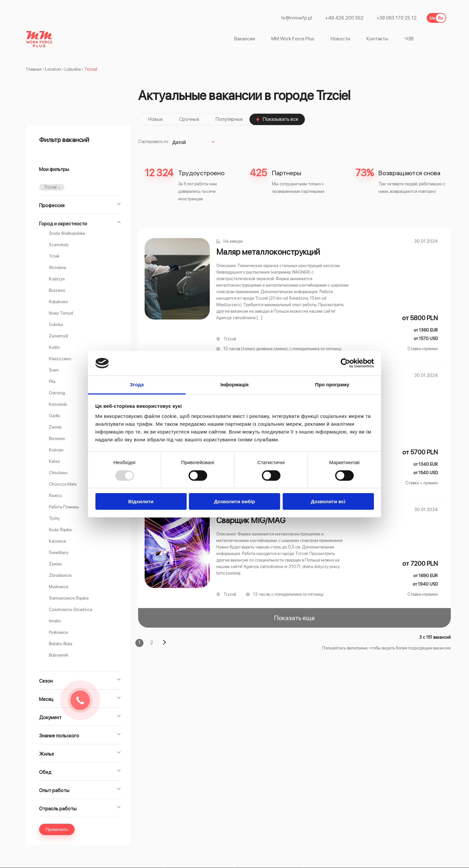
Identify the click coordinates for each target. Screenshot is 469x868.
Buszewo (57, 290)
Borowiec (57, 439)
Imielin (55, 621)
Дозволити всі (328, 501)
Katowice (57, 541)
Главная (34, 69)
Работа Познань (64, 507)
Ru (441, 18)
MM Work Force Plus (293, 39)
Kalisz (54, 461)
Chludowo (58, 473)
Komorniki (58, 404)
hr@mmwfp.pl (297, 18)
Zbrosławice (60, 575)
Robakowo (58, 302)
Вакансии (245, 39)
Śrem (54, 370)
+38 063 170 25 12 (397, 18)
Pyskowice (58, 632)
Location (53, 69)
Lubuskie (73, 69)
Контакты (377, 39)
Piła (52, 382)
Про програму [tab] (332, 384)
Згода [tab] (137, 384)
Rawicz (56, 496)
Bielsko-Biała (61, 644)
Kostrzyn (57, 279)
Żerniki (55, 427)
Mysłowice (58, 587)
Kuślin (54, 347)
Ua (432, 18)
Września (57, 268)
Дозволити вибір (234, 501)
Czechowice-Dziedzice (71, 610)
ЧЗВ (409, 39)
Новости (340, 39)
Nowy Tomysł (61, 313)
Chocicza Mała (63, 484)
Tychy (54, 518)
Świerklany (59, 553)
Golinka (56, 325)
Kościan (56, 450)
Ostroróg (57, 393)
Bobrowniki (59, 655)
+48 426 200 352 (344, 18)
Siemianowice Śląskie (69, 598)
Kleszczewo (60, 359)
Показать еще (295, 618)
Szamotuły (59, 245)
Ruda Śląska (60, 530)
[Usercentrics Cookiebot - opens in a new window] (345, 363)
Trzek (54, 256)
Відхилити (141, 501)
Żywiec (56, 564)
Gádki (54, 416)
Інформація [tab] (235, 384)
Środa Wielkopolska (67, 233)
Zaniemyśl (58, 336)
